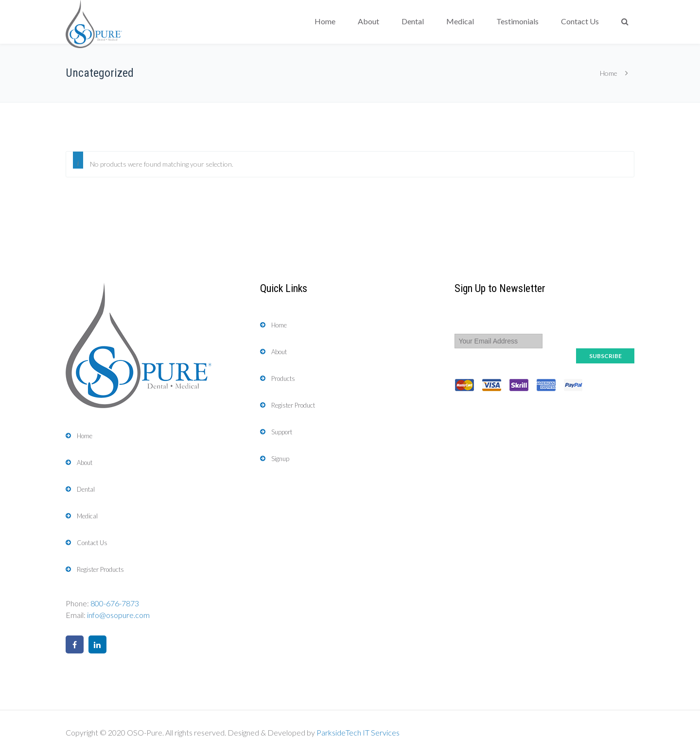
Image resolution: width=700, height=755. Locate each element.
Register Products (100, 569)
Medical (460, 21)
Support (282, 432)
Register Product (293, 405)
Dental (413, 21)
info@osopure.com (118, 615)
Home (325, 21)
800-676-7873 (115, 603)
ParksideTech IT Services (358, 732)
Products (283, 378)
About (368, 21)
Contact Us (580, 21)
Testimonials (517, 21)
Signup (280, 459)
